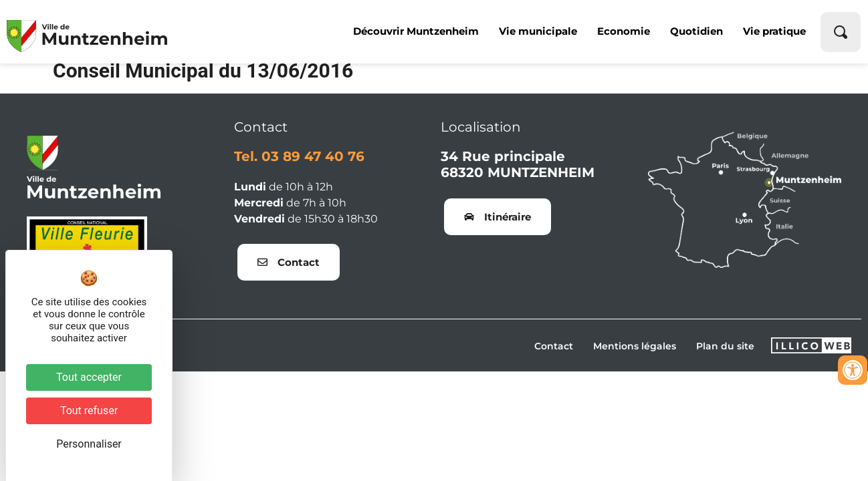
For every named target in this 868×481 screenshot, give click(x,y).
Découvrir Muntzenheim (416, 31)
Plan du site (725, 356)
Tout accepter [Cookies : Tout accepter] (89, 377)
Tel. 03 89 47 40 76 (299, 166)
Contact (554, 356)
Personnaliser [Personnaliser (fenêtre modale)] (89, 444)
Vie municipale (538, 31)
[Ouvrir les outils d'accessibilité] (853, 370)
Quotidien (696, 31)
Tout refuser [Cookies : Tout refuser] (89, 411)
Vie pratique (774, 31)
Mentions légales (635, 356)
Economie (624, 31)
